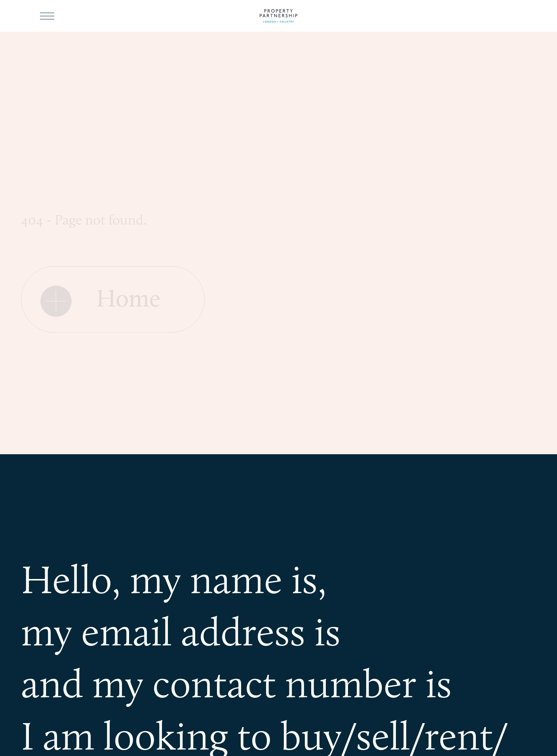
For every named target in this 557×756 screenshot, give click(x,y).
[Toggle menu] (47, 16)
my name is (224, 579)
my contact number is (272, 683)
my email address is (181, 631)
